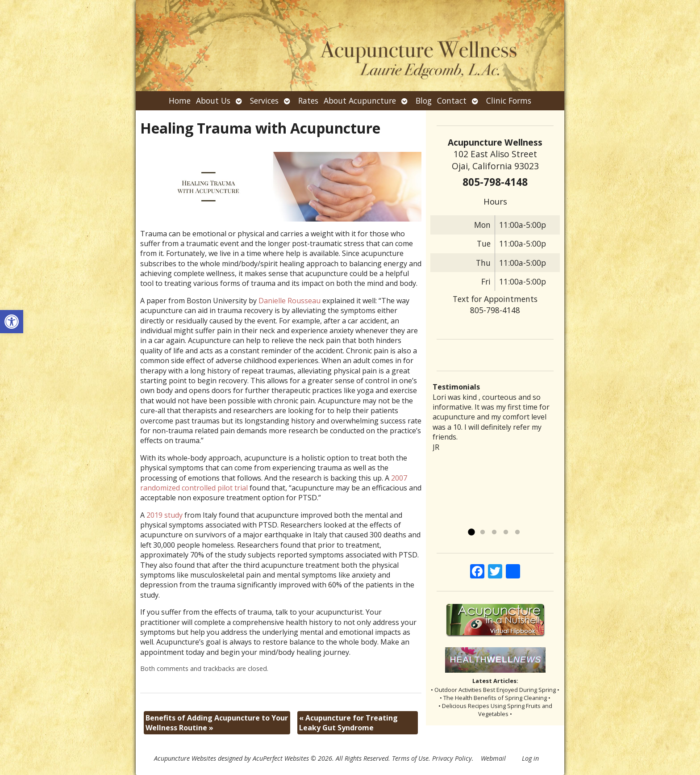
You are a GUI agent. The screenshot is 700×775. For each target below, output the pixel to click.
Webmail (493, 758)
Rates (308, 101)
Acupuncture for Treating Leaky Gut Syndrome (348, 723)
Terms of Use (410, 758)
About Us (213, 101)
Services (264, 101)
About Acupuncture (360, 101)
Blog (424, 101)
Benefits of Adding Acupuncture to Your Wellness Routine (217, 723)
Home (180, 101)
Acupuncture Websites (185, 758)
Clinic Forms (509, 101)
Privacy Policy (452, 758)
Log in (530, 758)
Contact (452, 101)
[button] (12, 322)
